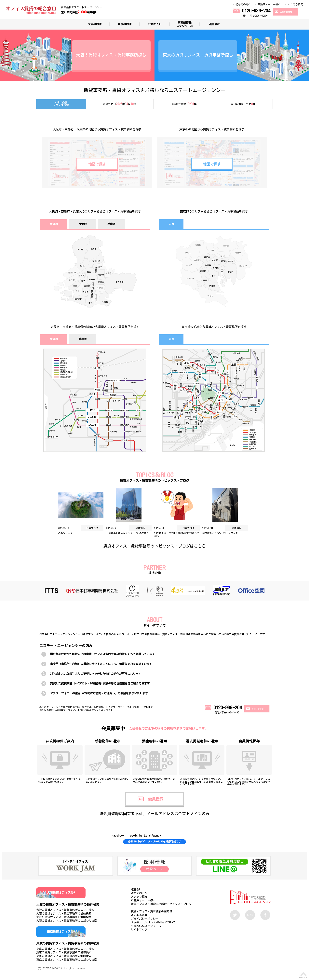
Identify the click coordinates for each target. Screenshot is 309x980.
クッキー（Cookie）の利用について (153, 922)
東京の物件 (125, 24)
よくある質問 (295, 4)
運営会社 (214, 24)
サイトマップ (139, 930)
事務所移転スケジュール (184, 24)
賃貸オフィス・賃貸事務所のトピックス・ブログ (161, 904)
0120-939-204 (256, 11)
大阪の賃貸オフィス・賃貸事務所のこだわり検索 (67, 921)
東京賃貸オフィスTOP (61, 932)
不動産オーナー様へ (269, 4)
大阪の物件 (95, 24)
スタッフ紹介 (139, 897)
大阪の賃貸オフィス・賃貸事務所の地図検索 (64, 917)
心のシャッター (66, 533)
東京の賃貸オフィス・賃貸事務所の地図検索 (64, 956)
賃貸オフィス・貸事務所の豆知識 (152, 911)
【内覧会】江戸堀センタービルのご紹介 (128, 533)
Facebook (118, 835)
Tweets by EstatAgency (145, 835)
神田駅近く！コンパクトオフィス (220, 533)
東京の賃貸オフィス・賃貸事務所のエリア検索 (65, 949)
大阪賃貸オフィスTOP (61, 893)
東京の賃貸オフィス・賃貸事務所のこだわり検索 (67, 960)
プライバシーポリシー (145, 919)
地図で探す (97, 164)
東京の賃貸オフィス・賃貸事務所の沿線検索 (64, 952)
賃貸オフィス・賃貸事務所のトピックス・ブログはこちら (154, 546)
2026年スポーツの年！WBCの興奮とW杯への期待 (177, 535)
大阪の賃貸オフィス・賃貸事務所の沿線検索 (64, 914)
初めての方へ (243, 4)
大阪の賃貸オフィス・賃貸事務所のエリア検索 (65, 910)
